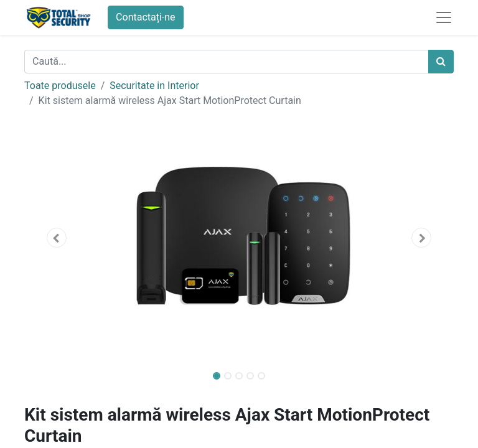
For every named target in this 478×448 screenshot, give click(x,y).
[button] (57, 238)
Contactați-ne (146, 17)
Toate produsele (60, 86)
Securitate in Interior (154, 86)
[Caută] (441, 62)
